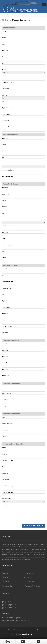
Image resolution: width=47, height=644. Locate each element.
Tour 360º (5, 582)
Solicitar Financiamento (34, 526)
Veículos (5, 578)
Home (3, 15)
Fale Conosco (29, 582)
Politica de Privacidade (32, 586)
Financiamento (29, 573)
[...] (30, 559)
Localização (28, 578)
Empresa (5, 573)
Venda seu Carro (8, 586)
